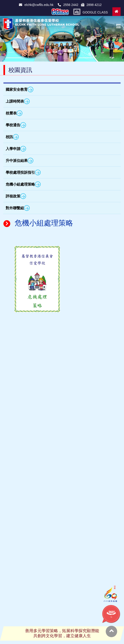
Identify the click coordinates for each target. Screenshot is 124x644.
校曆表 (14, 113)
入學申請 (16, 149)
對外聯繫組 (18, 208)
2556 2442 (69, 5)
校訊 (12, 137)
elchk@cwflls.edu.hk (36, 5)
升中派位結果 (20, 161)
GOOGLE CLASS (91, 12)
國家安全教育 (20, 89)
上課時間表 (18, 101)
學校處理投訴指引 (23, 172)
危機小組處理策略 (23, 184)
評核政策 (16, 196)
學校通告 (16, 125)
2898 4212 (91, 5)
